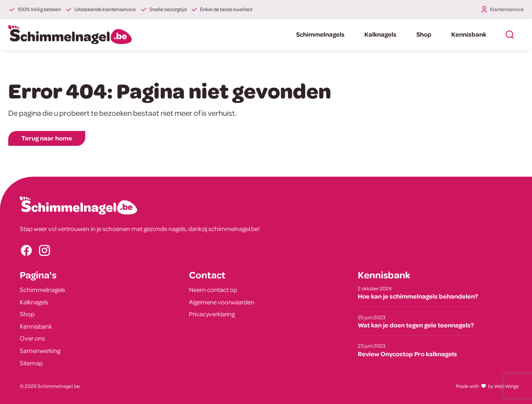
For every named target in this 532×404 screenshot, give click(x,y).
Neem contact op (213, 290)
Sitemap (31, 363)
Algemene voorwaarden (222, 302)
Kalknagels (380, 34)
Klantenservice (507, 9)
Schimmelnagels (320, 34)
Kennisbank (469, 34)
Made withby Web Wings (487, 386)
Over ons (32, 338)
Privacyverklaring (212, 314)
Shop (424, 34)
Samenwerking (40, 350)
